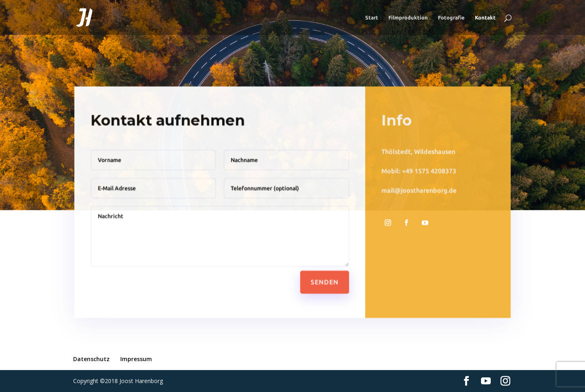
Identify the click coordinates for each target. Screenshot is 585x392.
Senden (324, 280)
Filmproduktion (408, 17)
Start (372, 17)
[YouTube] (486, 381)
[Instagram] (505, 381)
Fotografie (451, 17)
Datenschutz (91, 359)
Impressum (136, 359)
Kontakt (485, 17)
